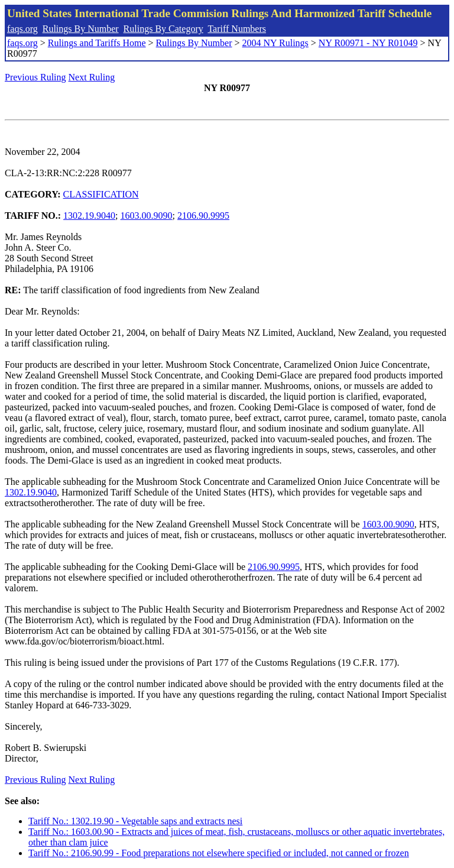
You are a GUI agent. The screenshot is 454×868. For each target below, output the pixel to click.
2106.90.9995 (203, 216)
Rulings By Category (163, 29)
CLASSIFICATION (101, 194)
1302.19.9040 (89, 216)
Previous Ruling (35, 77)
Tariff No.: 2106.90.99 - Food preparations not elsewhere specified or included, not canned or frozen (219, 853)
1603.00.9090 (147, 216)
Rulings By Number (81, 29)
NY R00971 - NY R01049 (368, 43)
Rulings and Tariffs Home (97, 43)
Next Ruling (92, 77)
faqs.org (22, 29)
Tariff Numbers (237, 29)
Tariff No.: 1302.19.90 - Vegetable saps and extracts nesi (135, 821)
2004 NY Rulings (275, 43)
